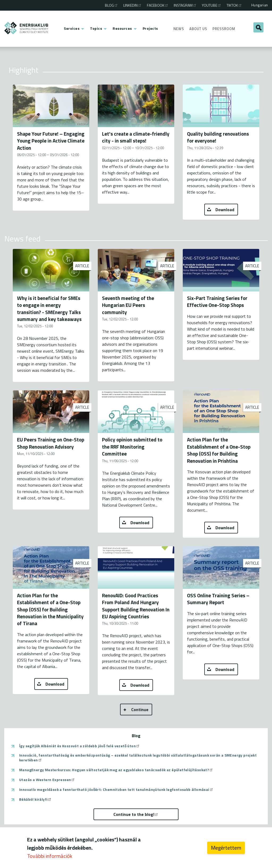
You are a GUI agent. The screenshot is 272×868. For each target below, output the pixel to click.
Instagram (185, 5)
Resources (122, 28)
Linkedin (133, 5)
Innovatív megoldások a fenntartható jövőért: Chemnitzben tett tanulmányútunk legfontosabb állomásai (116, 790)
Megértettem (226, 848)
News (179, 29)
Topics (96, 28)
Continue (140, 710)
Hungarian (260, 5)
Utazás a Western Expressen (47, 780)
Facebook (158, 5)
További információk (50, 856)
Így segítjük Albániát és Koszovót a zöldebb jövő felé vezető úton (80, 746)
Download (225, 210)
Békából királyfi (35, 799)
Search (258, 27)
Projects (150, 28)
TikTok (234, 5)
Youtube (212, 5)
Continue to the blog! (136, 814)
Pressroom (224, 29)
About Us (198, 29)
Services (72, 28)
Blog (112, 5)
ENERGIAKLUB (26, 28)
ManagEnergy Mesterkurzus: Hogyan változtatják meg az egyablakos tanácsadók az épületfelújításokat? (116, 770)
